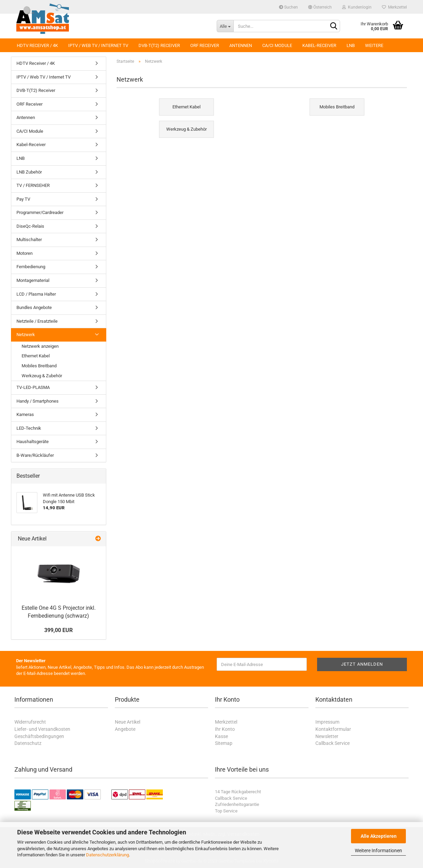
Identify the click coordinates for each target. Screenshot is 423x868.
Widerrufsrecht (30, 722)
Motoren (25, 253)
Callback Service (333, 743)
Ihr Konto (225, 729)
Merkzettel (394, 7)
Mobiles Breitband (39, 366)
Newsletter (327, 736)
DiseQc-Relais (30, 226)
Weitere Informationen (378, 851)
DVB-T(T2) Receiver (159, 45)
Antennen (241, 45)
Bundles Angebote (34, 307)
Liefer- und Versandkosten (42, 729)
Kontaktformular (333, 729)
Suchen (288, 7)
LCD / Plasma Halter (36, 294)
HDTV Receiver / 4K (37, 45)
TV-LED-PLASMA (33, 387)
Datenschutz (28, 743)
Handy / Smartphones (38, 401)
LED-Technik (29, 428)
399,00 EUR (58, 630)
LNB (351, 45)
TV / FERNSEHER (33, 185)
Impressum (327, 722)
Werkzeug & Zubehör (42, 376)
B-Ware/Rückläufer (35, 455)
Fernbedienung (31, 267)
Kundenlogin (357, 7)
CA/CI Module (277, 45)
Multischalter (29, 240)
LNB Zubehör (29, 172)
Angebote (125, 729)
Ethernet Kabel (36, 356)
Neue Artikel (128, 722)
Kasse (221, 736)
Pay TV (23, 199)
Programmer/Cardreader (40, 212)
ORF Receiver (205, 45)
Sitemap (224, 743)
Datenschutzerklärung (107, 855)
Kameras (25, 414)
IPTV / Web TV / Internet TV (98, 45)
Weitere (374, 45)
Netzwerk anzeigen (40, 346)
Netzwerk (26, 335)
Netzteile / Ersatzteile (37, 321)
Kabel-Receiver (319, 45)
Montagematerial (33, 280)
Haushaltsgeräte (33, 442)
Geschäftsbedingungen (39, 736)
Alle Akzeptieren (379, 836)
